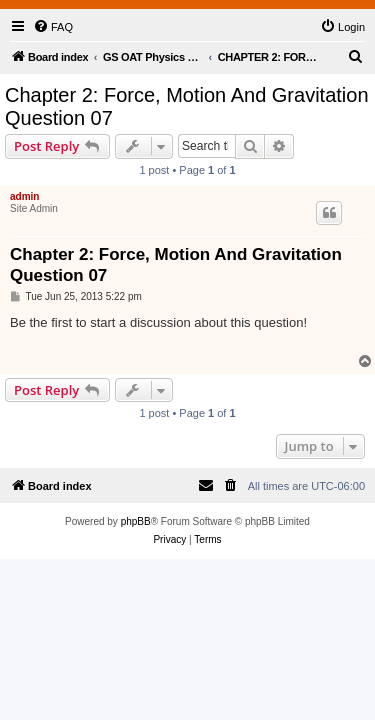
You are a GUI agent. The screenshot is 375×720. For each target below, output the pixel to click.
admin (24, 196)
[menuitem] (53, 27)
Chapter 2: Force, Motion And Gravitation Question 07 (187, 106)
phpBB (136, 521)
